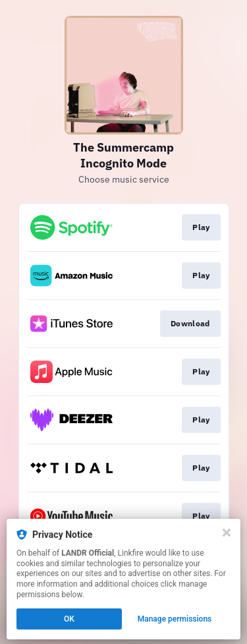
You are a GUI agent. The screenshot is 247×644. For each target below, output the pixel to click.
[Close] (227, 533)
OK (69, 619)
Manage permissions (175, 619)
